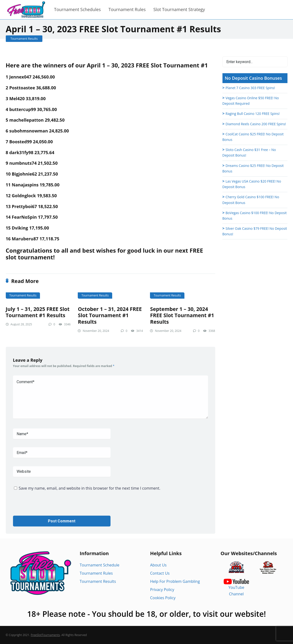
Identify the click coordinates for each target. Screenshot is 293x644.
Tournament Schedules (78, 9)
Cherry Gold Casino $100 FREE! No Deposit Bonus (251, 200)
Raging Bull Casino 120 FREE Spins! (253, 114)
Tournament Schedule (100, 565)
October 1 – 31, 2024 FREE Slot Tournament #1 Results (110, 315)
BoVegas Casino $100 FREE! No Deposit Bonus (255, 216)
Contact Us (160, 573)
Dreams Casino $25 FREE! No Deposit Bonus (253, 168)
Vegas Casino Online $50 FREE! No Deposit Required (251, 101)
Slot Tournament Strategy (179, 9)
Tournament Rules (127, 9)
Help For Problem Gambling (175, 581)
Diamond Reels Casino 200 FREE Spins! (256, 124)
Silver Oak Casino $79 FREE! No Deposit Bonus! (255, 231)
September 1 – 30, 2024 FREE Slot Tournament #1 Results (182, 315)
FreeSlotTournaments (45, 635)
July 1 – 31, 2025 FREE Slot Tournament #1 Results (38, 312)
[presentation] (50, 506)
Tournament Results (24, 39)
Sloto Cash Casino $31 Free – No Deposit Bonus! (249, 152)
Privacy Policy (162, 590)
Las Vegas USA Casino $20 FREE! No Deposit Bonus (252, 184)
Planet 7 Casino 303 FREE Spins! (250, 88)
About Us (159, 565)
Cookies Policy (163, 598)
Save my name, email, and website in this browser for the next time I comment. (90, 488)
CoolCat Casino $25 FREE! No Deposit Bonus (253, 137)
